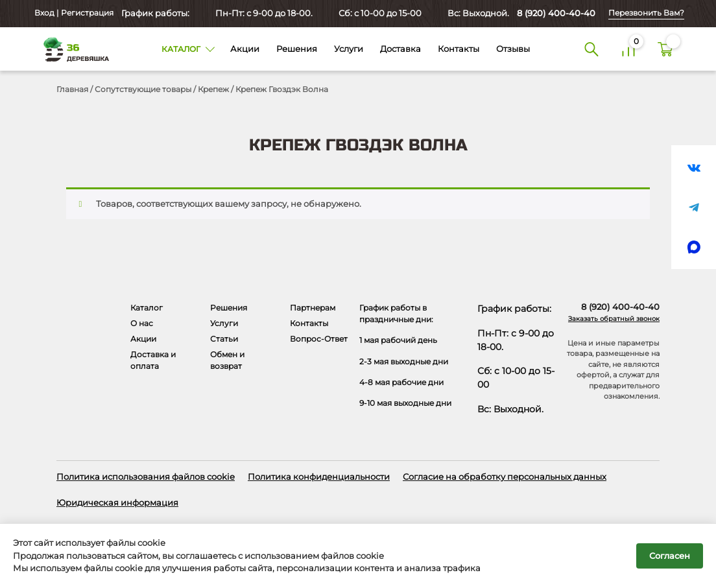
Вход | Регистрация (73, 13)
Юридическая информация (117, 502)
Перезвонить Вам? (646, 13)
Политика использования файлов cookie (146, 476)
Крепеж (213, 89)
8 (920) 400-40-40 (556, 13)
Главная (72, 89)
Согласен (670, 556)
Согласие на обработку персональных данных (505, 476)
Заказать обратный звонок (614, 319)
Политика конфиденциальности (319, 476)
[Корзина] (665, 49)
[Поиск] (591, 49)
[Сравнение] (628, 49)
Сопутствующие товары (143, 89)
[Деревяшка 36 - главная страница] (72, 49)
